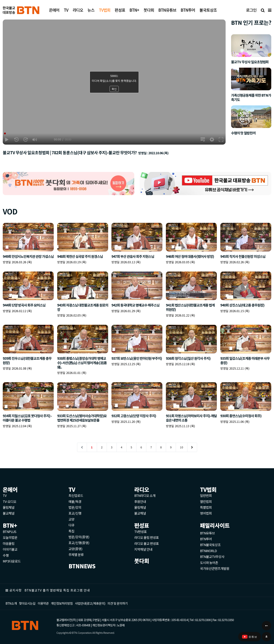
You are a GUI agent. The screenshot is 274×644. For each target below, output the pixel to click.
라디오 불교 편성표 (146, 543)
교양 (71, 519)
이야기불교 (10, 549)
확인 (114, 89)
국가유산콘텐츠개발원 (215, 568)
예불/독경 (75, 501)
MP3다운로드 (12, 561)
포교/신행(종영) (79, 543)
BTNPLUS (9, 532)
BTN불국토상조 (210, 545)
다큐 (71, 525)
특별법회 (206, 507)
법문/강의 (75, 507)
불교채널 (9, 513)
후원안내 (140, 501)
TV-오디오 (9, 501)
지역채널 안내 (143, 549)
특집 (71, 531)
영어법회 (206, 513)
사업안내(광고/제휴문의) (90, 603)
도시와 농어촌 (209, 562)
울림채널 (9, 507)
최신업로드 (76, 495)
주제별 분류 (76, 554)
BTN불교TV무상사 (212, 556)
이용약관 (43, 603)
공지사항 (16, 590)
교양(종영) (75, 549)
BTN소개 (11, 603)
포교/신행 (75, 513)
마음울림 (9, 543)
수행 (6, 555)
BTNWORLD (208, 551)
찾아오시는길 (27, 603)
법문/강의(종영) (79, 537)
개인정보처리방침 (62, 603)
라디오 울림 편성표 (146, 537)
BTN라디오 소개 (145, 495)
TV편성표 (140, 532)
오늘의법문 (10, 537)
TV (5, 495)
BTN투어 (206, 539)
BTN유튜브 (207, 533)
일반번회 (206, 495)
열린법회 (206, 501)
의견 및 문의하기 (118, 603)
